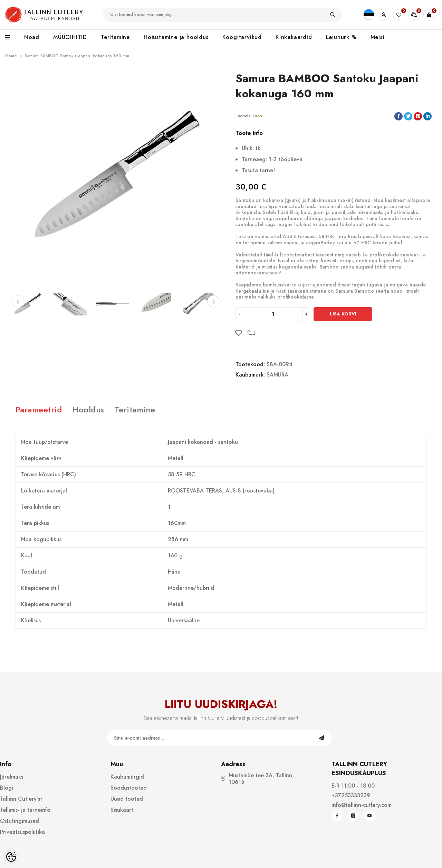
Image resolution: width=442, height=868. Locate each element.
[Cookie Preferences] (11, 857)
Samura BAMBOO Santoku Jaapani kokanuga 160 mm (77, 56)
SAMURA (277, 375)
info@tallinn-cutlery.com (362, 805)
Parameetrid (39, 409)
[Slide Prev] (18, 301)
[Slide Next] (213, 301)
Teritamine (135, 409)
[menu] (11, 38)
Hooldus (88, 409)
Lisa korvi (343, 314)
